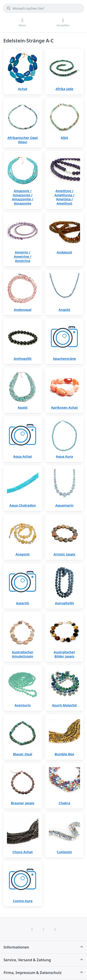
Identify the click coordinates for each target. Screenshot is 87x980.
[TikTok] (55, 929)
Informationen (16, 947)
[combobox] (43, 8)
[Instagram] (43, 929)
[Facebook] (32, 929)
